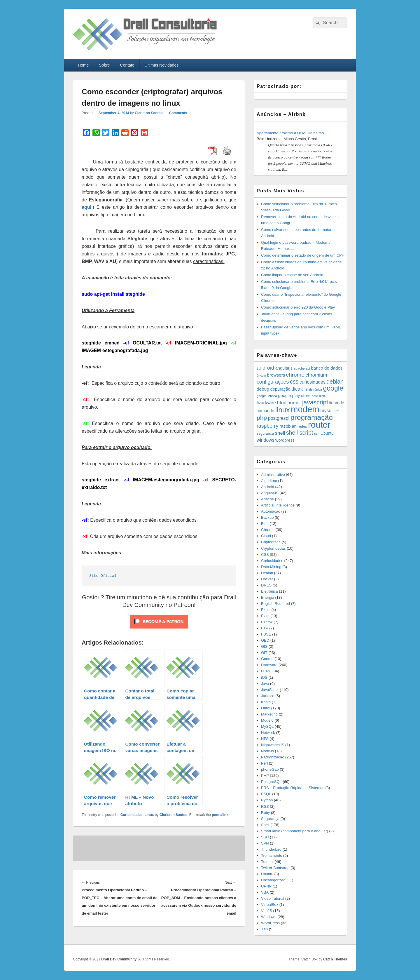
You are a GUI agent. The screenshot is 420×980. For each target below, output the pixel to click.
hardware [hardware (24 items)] (266, 403)
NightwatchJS (273, 745)
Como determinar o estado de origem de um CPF (303, 255)
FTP (265, 628)
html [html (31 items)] (282, 403)
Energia (268, 597)
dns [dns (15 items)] (304, 389)
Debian (267, 573)
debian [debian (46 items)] (335, 382)
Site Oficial (103, 576)
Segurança (270, 819)
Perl (264, 763)
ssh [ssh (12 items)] (317, 433)
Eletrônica (269, 591)
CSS (265, 555)
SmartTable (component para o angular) (295, 831)
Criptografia (271, 542)
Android (268, 487)
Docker (267, 579)
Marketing (269, 714)
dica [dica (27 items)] (296, 389)
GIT (264, 653)
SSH (265, 837)
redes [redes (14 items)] (302, 427)
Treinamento (272, 855)
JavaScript (270, 690)
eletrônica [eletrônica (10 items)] (315, 389)
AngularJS (270, 493)
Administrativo (273, 475)
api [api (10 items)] (308, 368)
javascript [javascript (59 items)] (315, 402)
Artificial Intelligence (278, 505)
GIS (264, 646)
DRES (266, 585)
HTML (266, 671)
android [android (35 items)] (265, 368)
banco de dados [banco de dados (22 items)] (327, 368)
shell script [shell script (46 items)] (300, 433)
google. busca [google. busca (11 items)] (267, 396)
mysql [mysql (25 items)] (326, 411)
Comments (177, 113)
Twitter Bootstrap (275, 868)
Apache (267, 499)
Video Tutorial (273, 898)
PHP (265, 776)
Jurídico (268, 696)
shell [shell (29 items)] (280, 433)
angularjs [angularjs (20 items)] (284, 368)
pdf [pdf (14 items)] (336, 411)
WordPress (270, 923)
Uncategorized (273, 880)
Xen (264, 929)
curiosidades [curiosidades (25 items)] (313, 382)
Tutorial (267, 862)
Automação (271, 511)
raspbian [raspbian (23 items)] (288, 426)
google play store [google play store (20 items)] (294, 396)
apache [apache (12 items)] (299, 368)
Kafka (266, 702)
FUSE (266, 634)
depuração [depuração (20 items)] (280, 389)
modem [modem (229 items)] (305, 409)
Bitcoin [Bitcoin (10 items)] (261, 375)
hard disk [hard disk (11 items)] (318, 396)
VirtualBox (270, 905)
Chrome (268, 530)
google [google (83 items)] (333, 388)
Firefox (267, 622)
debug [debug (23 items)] (263, 389)
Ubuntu (267, 874)
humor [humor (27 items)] (294, 403)
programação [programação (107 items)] (312, 417)
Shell (265, 825)
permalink (220, 815)
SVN (265, 843)
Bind (265, 524)
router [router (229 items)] (319, 425)
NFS (265, 739)
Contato (127, 65)
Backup (267, 517)
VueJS (267, 911)
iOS (264, 677)
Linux (149, 815)
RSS (265, 806)
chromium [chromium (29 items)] (316, 375)
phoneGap (270, 769)
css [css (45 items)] (294, 382)
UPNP (266, 886)
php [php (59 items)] (262, 418)
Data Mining (271, 567)
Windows (269, 917)
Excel (266, 610)
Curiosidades (132, 815)
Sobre (104, 65)
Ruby (265, 813)
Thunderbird (271, 849)
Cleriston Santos (149, 113)
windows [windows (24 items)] (265, 440)
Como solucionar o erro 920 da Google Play (298, 307)
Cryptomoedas (273, 548)
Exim (265, 616)
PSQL (266, 794)
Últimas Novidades (162, 65)
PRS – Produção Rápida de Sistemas (293, 788)
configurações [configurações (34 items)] (273, 382)
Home (83, 65)
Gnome (267, 659)
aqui (86, 207)
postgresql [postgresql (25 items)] (279, 418)
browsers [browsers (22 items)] (276, 375)
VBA (265, 892)
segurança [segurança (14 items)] (265, 434)
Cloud (266, 536)
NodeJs (267, 751)
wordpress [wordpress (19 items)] (285, 440)
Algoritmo (269, 481)
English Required (275, 604)
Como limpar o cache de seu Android (292, 275)
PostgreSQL (271, 782)
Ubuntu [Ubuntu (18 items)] (327, 433)
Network (268, 733)
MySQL (267, 726)
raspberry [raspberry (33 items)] (267, 426)
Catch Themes (335, 959)
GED (265, 640)
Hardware (269, 665)
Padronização (273, 757)
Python (267, 800)
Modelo (267, 720)
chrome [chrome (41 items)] (295, 375)
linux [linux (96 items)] (283, 410)
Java (265, 684)
